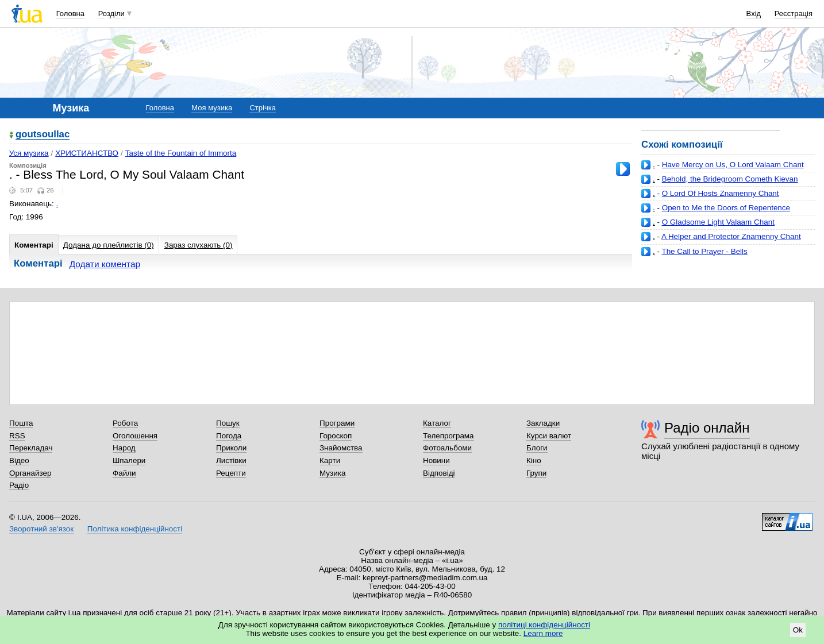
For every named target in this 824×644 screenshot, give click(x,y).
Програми (337, 423)
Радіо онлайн (707, 428)
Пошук (228, 423)
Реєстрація (794, 14)
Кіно (534, 460)
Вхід (754, 14)
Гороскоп (336, 436)
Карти (330, 460)
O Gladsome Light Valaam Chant (718, 222)
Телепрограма (448, 436)
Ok (798, 630)
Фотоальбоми (447, 448)
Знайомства (341, 448)
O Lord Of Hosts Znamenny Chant (721, 193)
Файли (124, 473)
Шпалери (129, 460)
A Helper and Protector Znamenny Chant (731, 236)
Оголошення (135, 436)
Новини (436, 460)
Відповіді (439, 473)
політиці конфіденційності (544, 625)
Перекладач (31, 448)
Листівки (231, 460)
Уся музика (29, 153)
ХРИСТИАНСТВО (87, 153)
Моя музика (212, 108)
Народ (124, 448)
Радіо (19, 485)
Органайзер (30, 473)
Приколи (231, 448)
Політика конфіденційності (135, 529)
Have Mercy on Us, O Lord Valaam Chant (733, 165)
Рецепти (231, 473)
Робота (125, 423)
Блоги (537, 448)
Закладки (543, 423)
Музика (332, 473)
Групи (536, 473)
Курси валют (549, 436)
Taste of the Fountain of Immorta (181, 153)
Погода (229, 436)
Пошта (21, 423)
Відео (19, 460)
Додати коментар (105, 264)
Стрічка (262, 108)
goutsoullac (43, 135)
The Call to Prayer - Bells (704, 251)
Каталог (437, 423)
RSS (17, 436)
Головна (70, 14)
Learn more (543, 633)
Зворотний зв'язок (41, 529)
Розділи (111, 14)
